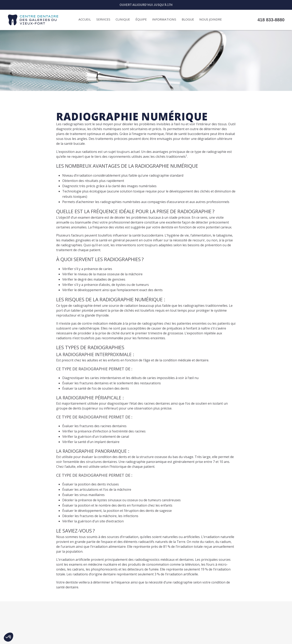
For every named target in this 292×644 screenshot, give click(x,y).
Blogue (188, 19)
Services (103, 19)
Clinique (123, 19)
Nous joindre (211, 19)
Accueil (85, 19)
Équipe (141, 19)
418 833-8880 (271, 20)
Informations (164, 19)
